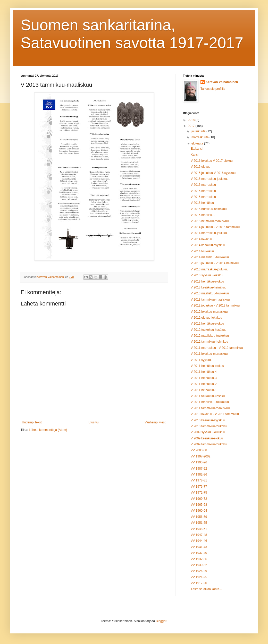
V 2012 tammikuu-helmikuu (209, 342)
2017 (192, 126)
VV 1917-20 (199, 583)
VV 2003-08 (199, 450)
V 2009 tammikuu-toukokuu (210, 444)
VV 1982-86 (199, 474)
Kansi (195, 155)
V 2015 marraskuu (203, 185)
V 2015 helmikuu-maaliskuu (210, 221)
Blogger (161, 621)
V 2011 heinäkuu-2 (204, 384)
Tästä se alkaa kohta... (206, 589)
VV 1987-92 (199, 469)
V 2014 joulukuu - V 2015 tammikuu (215, 227)
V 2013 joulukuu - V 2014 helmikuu (215, 263)
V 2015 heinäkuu (202, 203)
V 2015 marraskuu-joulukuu (210, 179)
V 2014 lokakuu (201, 239)
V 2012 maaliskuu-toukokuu (210, 336)
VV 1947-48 (199, 535)
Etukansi (197, 149)
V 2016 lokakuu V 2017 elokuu (212, 161)
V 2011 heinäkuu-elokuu (207, 366)
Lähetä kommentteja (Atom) (48, 430)
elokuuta (198, 143)
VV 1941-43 (199, 547)
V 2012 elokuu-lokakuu (206, 318)
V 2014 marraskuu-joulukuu (210, 233)
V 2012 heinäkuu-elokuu (207, 324)
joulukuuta (199, 131)
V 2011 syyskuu (202, 360)
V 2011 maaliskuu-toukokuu (210, 402)
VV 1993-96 (199, 462)
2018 (192, 120)
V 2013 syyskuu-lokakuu (207, 275)
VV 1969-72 (199, 499)
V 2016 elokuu (201, 167)
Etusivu (93, 422)
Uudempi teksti (32, 422)
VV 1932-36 (199, 559)
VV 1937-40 (199, 553)
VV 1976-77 (199, 487)
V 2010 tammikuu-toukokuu (210, 426)
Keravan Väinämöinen (222, 82)
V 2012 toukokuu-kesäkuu (209, 330)
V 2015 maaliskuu (203, 215)
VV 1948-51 (199, 529)
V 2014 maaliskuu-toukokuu (210, 257)
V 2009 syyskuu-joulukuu (208, 432)
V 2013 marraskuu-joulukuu (210, 269)
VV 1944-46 (199, 541)
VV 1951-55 (199, 523)
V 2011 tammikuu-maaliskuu (210, 408)
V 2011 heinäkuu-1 (204, 390)
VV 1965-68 (199, 505)
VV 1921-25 (199, 577)
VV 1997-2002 (201, 456)
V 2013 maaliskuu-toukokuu (210, 293)
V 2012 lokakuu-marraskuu (209, 312)
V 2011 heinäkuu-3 (204, 378)
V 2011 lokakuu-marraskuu (209, 354)
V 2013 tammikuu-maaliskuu (210, 300)
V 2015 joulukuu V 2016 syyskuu (213, 173)
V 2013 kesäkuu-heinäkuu (209, 287)
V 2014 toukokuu (202, 251)
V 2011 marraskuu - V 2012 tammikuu (217, 348)
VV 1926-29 (199, 571)
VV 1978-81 (199, 480)
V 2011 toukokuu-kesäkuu (209, 396)
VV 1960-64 (199, 511)
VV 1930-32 (199, 565)
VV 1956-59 (199, 517)
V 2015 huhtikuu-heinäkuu (209, 209)
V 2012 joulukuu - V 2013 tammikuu (215, 305)
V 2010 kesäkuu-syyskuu (208, 420)
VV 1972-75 (199, 493)
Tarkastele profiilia (213, 89)
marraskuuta (200, 137)
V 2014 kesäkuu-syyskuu (208, 245)
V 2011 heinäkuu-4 (204, 372)
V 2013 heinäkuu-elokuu (207, 281)
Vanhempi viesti (155, 422)
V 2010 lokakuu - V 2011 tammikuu (215, 414)
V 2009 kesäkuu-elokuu (207, 438)
